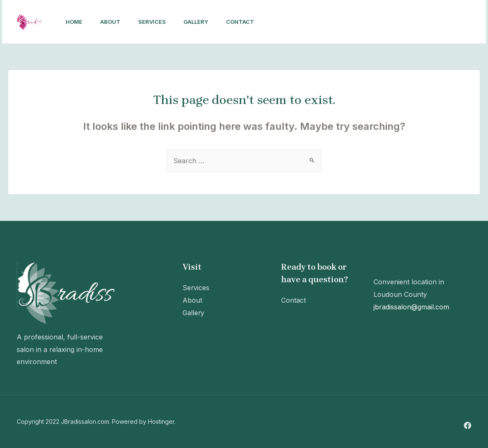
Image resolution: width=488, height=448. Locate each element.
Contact (250, 22)
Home (75, 22)
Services (158, 22)
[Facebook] (389, 22)
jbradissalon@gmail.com (411, 307)
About (114, 22)
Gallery (204, 22)
